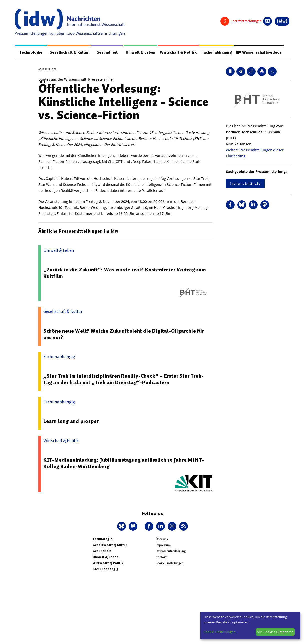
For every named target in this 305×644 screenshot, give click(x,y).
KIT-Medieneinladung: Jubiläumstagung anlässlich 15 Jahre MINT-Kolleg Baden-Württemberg (124, 463)
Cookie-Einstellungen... (221, 632)
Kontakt (161, 557)
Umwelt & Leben (141, 52)
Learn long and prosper (71, 421)
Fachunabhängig (216, 52)
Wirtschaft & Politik (178, 52)
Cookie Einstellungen (169, 563)
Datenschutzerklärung (171, 551)
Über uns (162, 539)
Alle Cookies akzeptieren (275, 632)
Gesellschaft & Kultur (69, 52)
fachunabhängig (245, 183)
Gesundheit (107, 52)
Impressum (163, 545)
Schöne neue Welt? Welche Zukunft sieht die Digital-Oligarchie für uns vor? (124, 334)
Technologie (31, 52)
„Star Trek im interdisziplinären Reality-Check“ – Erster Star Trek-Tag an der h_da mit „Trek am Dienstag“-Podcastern (124, 379)
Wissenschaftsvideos (259, 52)
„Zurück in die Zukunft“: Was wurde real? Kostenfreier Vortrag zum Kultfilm (125, 273)
